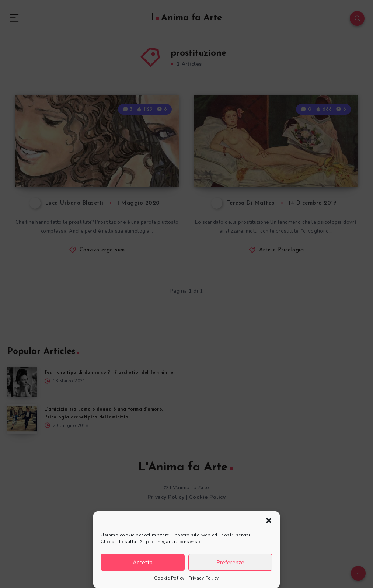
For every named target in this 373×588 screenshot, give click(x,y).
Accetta (143, 563)
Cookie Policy (169, 578)
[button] (269, 521)
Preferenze (230, 563)
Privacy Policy (204, 578)
